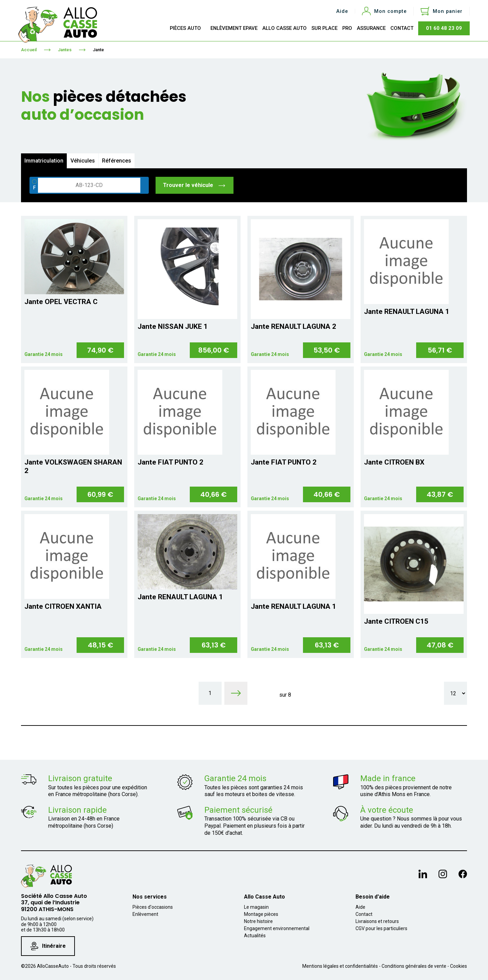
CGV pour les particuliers (381, 928)
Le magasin (256, 907)
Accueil (29, 50)
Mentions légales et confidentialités (340, 966)
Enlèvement (145, 914)
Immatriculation (44, 161)
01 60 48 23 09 (444, 28)
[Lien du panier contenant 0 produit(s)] (442, 11)
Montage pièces (261, 914)
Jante (98, 50)
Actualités (255, 936)
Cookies (459, 966)
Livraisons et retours (377, 921)
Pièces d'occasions (153, 907)
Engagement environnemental (277, 928)
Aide (342, 11)
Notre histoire (258, 921)
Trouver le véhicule (194, 185)
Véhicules (83, 161)
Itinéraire (48, 946)
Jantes (65, 50)
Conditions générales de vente (414, 966)
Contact (364, 914)
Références (117, 161)
